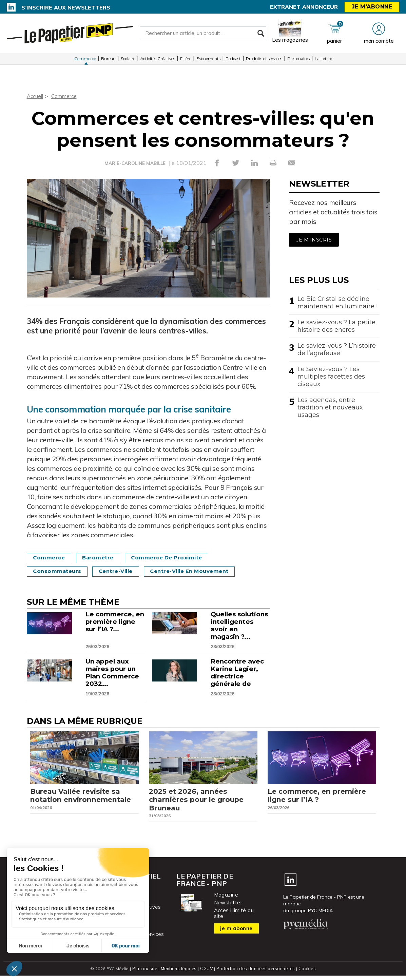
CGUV (206, 973)
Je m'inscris (314, 240)
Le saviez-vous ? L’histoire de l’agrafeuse (337, 349)
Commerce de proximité (177, 558)
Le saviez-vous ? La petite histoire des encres (336, 326)
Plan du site (143, 973)
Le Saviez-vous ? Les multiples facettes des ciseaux (331, 377)
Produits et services (264, 61)
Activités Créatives (158, 61)
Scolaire (128, 61)
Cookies (309, 973)
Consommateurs (59, 571)
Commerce (85, 61)
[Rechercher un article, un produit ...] (203, 34)
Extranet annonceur (304, 7)
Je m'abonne (372, 7)
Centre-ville (122, 571)
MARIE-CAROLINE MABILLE (135, 163)
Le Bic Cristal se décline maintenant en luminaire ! (337, 303)
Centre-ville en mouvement (202, 571)
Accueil (35, 96)
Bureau (108, 61)
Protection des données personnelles (256, 973)
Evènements (208, 61)
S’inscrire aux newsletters (66, 7)
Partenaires (298, 61)
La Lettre (323, 61)
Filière (186, 61)
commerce (51, 558)
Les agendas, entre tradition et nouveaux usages (330, 407)
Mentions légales (178, 973)
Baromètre (103, 558)
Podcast (233, 61)
